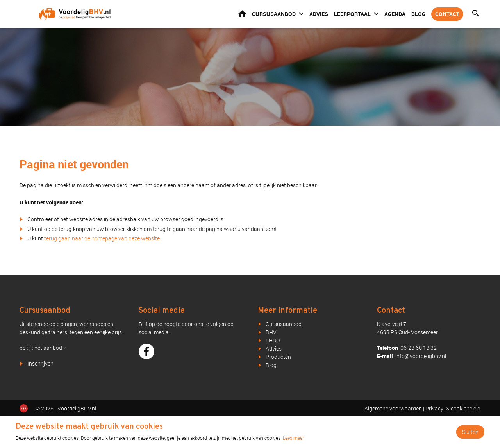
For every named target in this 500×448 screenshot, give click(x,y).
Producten (278, 357)
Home (242, 13)
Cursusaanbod (274, 14)
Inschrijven (40, 363)
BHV (271, 332)
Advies (319, 14)
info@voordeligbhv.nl (421, 356)
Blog (418, 14)
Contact (447, 14)
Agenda (395, 14)
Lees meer (293, 438)
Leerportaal (352, 14)
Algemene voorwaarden (393, 408)
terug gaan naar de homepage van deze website (102, 238)
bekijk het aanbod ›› (43, 348)
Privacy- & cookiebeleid (453, 408)
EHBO (273, 340)
